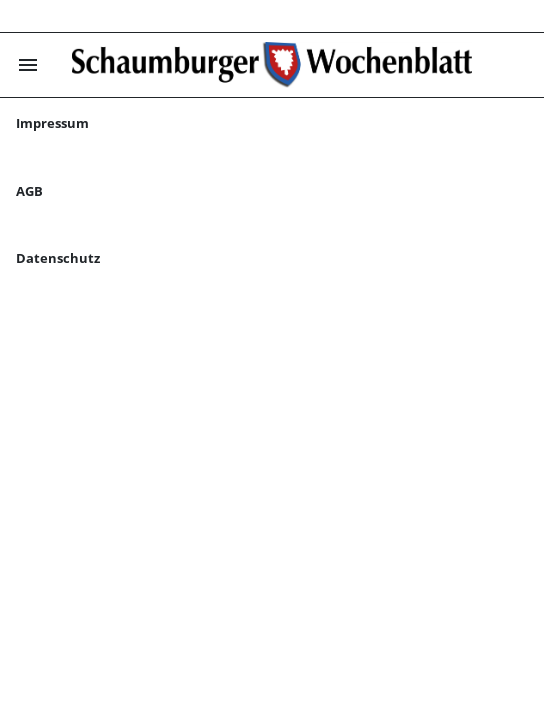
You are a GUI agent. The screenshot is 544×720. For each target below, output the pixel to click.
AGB (29, 191)
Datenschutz (58, 258)
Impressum (52, 123)
